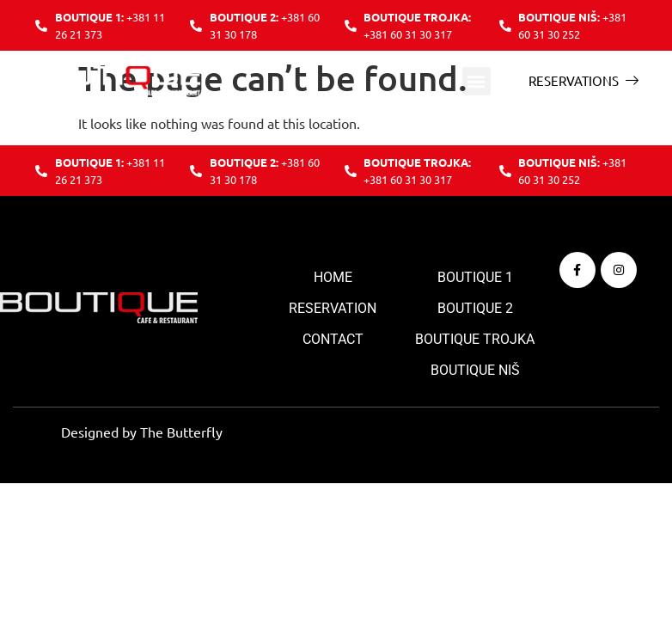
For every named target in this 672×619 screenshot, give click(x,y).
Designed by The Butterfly (142, 432)
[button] (477, 81)
